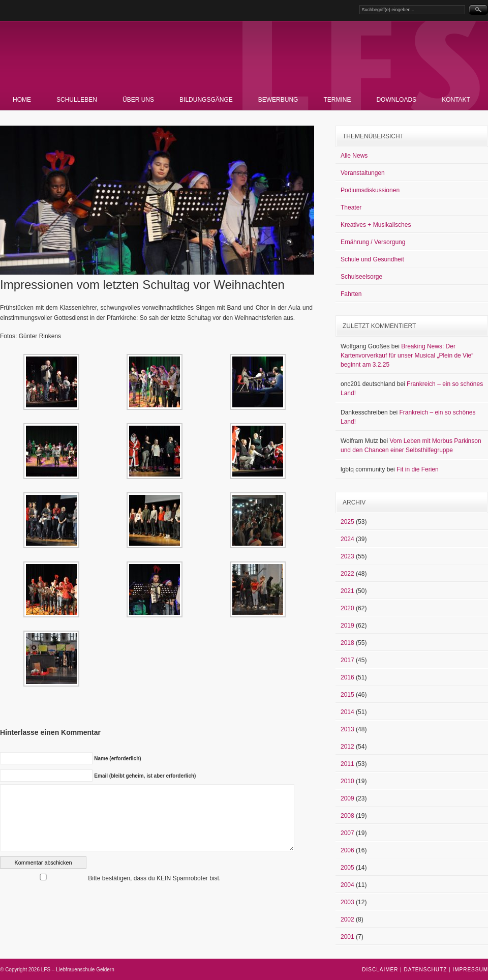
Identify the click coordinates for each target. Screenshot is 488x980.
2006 (347, 850)
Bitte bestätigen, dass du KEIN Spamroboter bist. (110, 878)
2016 (347, 677)
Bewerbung (278, 100)
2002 (347, 919)
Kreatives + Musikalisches (376, 225)
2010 (347, 781)
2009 (347, 798)
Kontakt (456, 100)
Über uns (138, 100)
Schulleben (77, 100)
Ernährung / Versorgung (373, 242)
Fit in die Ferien (418, 469)
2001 (347, 937)
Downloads (396, 100)
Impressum (470, 970)
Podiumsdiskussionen (370, 190)
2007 (347, 833)
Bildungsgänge (206, 100)
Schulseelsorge (361, 277)
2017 (347, 660)
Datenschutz (426, 970)
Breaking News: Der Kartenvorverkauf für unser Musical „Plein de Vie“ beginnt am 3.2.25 (407, 355)
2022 (347, 574)
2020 (347, 608)
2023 (347, 556)
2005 (347, 868)
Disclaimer (380, 970)
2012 (347, 747)
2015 (347, 695)
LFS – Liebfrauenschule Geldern (115, 59)
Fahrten (351, 294)
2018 (347, 643)
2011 (347, 764)
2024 (347, 539)
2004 (347, 885)
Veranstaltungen (363, 173)
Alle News (354, 156)
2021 (347, 591)
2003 (347, 902)
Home (22, 100)
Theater (351, 207)
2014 (347, 712)
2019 (347, 626)
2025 (347, 522)
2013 (347, 729)
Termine (337, 100)
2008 (347, 816)
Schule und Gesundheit (372, 259)
